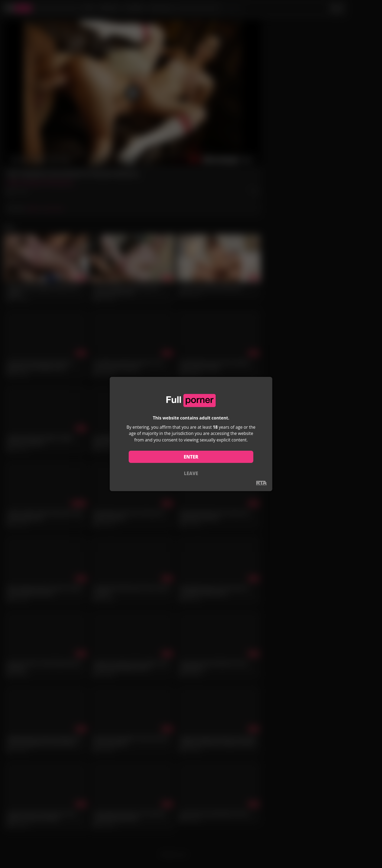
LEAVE (191, 473)
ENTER (191, 457)
